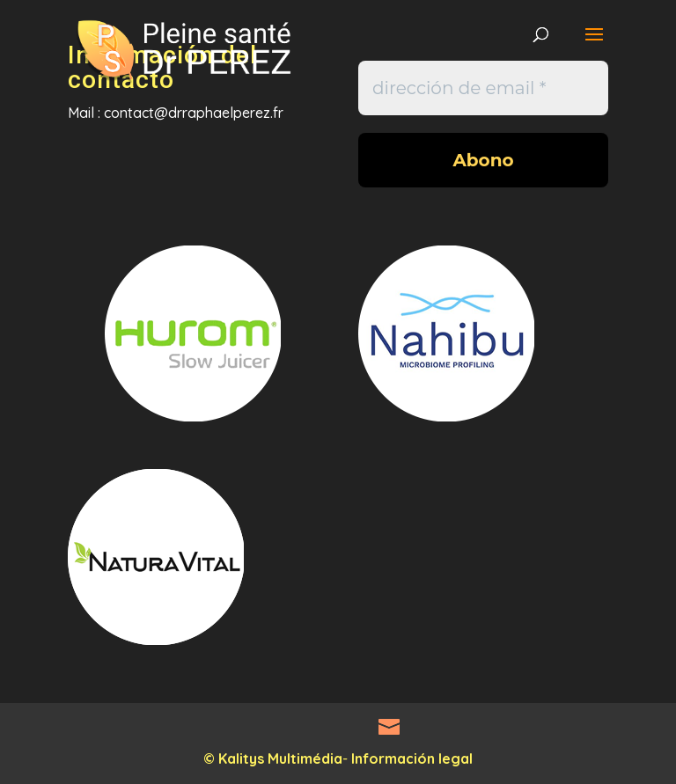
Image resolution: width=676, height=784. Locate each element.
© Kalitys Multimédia (273, 758)
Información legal (412, 758)
